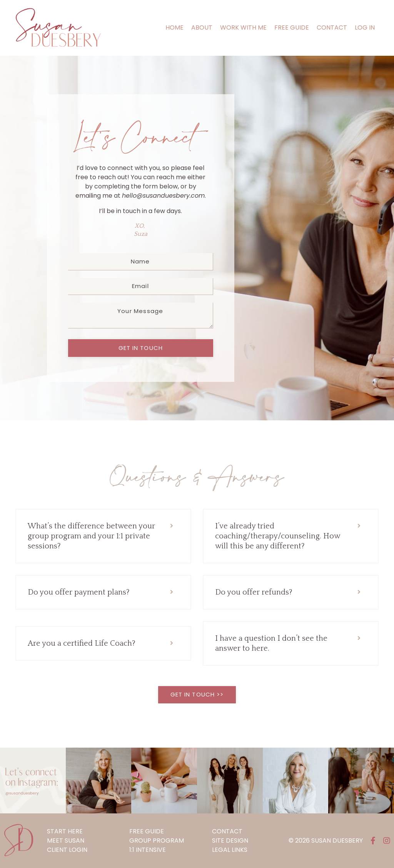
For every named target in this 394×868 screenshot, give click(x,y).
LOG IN (365, 27)
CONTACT (332, 27)
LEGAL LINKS (230, 850)
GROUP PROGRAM (157, 841)
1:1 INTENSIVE (148, 850)
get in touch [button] (141, 348)
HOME (174, 27)
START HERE (65, 831)
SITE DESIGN (230, 841)
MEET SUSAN (66, 841)
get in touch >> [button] (197, 694)
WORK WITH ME (243, 27)
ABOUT (202, 27)
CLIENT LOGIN (67, 850)
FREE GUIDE (292, 27)
